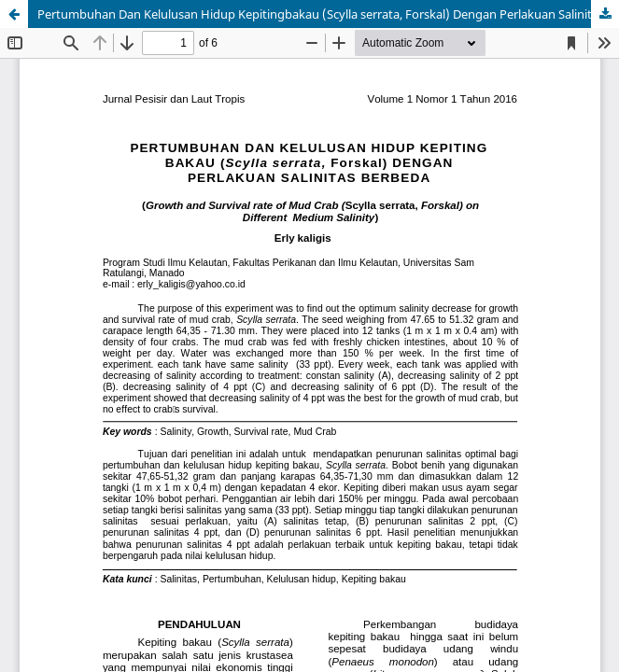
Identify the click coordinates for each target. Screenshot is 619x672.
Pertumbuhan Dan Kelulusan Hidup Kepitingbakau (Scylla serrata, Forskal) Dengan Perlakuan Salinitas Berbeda (328, 14)
